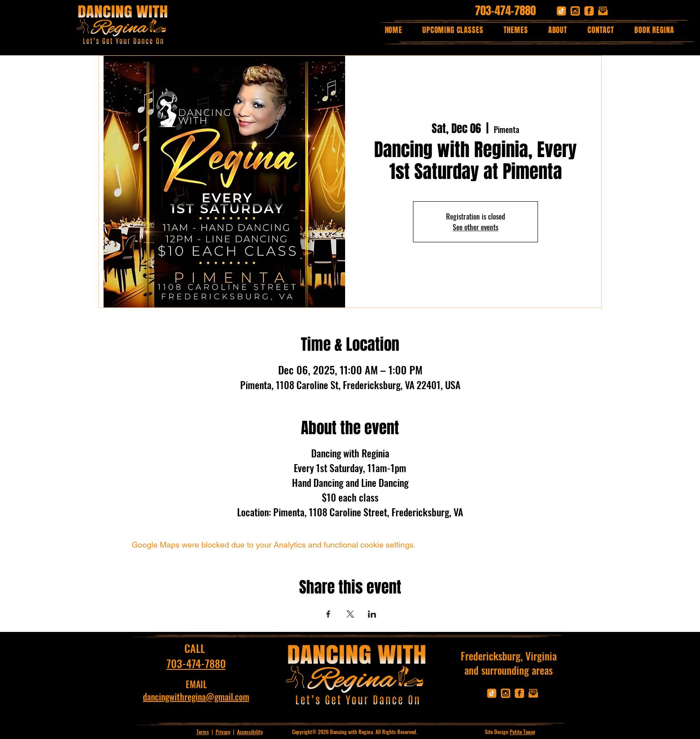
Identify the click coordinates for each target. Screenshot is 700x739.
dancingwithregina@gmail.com (196, 697)
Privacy (223, 732)
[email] (603, 11)
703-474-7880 (505, 11)
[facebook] (589, 11)
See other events (475, 227)
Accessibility (250, 732)
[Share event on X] (350, 614)
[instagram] (575, 11)
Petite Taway (523, 732)
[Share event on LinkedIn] (372, 614)
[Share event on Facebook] (328, 614)
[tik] (561, 11)
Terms (203, 732)
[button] (516, 30)
